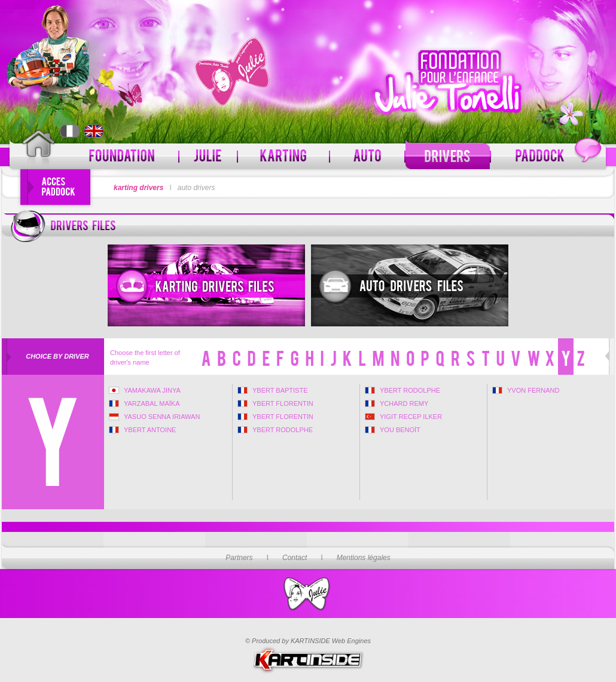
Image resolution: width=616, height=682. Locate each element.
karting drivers (138, 188)
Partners (239, 558)
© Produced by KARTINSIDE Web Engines (308, 641)
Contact (295, 558)
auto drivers (196, 188)
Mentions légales (364, 558)
